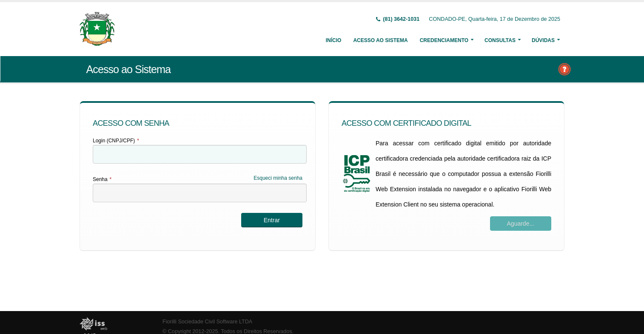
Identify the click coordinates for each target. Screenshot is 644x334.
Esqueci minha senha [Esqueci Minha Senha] (278, 178)
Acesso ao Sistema (380, 40)
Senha (102, 179)
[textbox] (200, 154)
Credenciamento (444, 40)
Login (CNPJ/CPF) (116, 141)
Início (334, 40)
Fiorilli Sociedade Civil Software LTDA (207, 322)
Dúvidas (543, 40)
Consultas (500, 40)
